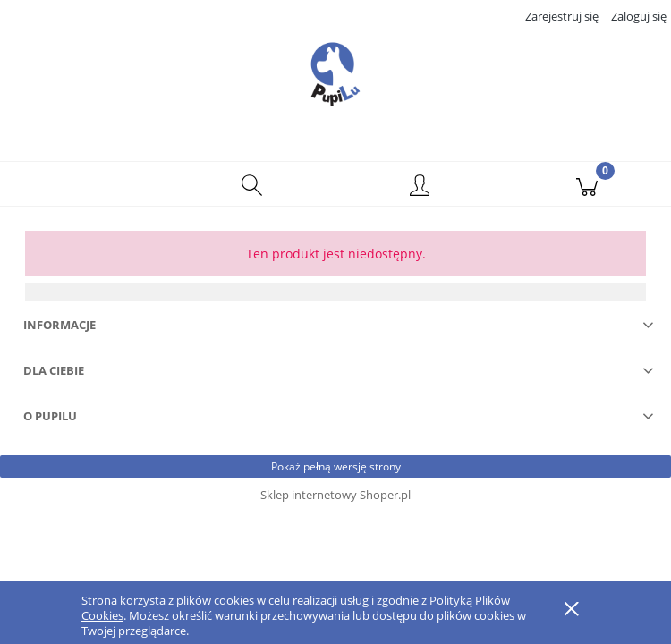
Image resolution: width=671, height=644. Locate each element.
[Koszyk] (588, 184)
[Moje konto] (420, 187)
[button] (84, 184)
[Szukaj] (252, 184)
